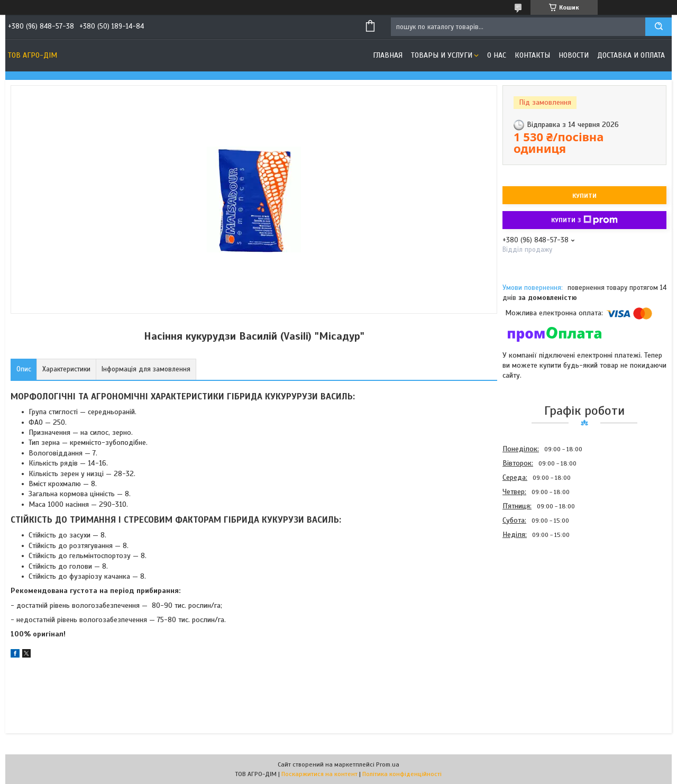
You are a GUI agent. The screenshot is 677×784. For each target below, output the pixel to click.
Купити (584, 196)
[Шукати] (658, 27)
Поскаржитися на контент (319, 774)
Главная (388, 55)
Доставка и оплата (631, 55)
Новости (574, 55)
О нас (497, 55)
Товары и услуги (442, 55)
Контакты (532, 55)
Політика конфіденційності (402, 774)
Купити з (584, 220)
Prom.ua (388, 764)
